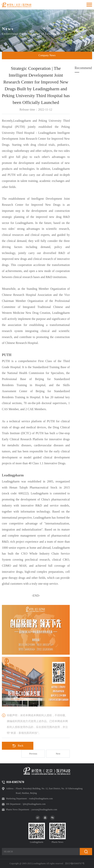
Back (18, 746)
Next (58, 754)
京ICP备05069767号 (75, 863)
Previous (33, 754)
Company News (47, 55)
